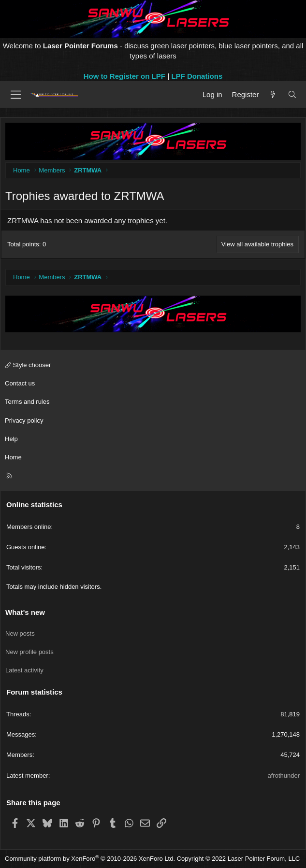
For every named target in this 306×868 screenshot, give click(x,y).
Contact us (20, 383)
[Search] (292, 94)
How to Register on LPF (124, 76)
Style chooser (28, 365)
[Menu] (16, 95)
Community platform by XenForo (90, 859)
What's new (25, 612)
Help (11, 439)
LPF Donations (197, 76)
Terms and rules (27, 402)
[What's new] (273, 94)
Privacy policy (24, 420)
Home (13, 457)
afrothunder (284, 776)
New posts (20, 633)
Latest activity (24, 670)
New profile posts (29, 652)
